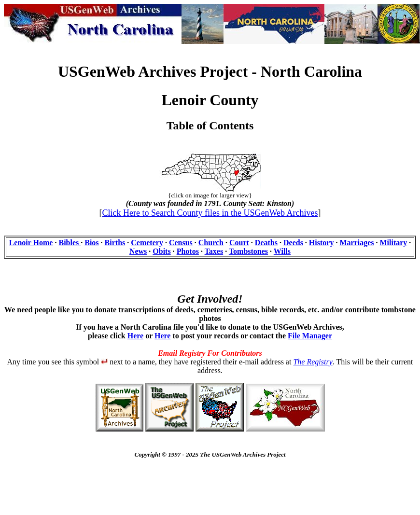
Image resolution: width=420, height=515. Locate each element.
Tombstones (248, 251)
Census (181, 243)
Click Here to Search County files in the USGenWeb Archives (210, 213)
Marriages (357, 243)
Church (211, 243)
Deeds (293, 243)
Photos (188, 251)
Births (115, 243)
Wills (282, 251)
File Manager (310, 336)
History (322, 243)
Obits (161, 251)
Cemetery (147, 243)
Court (239, 243)
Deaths (266, 243)
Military (393, 243)
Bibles (70, 243)
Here (135, 336)
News (138, 251)
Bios (91, 243)
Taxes (214, 251)
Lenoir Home (31, 243)
